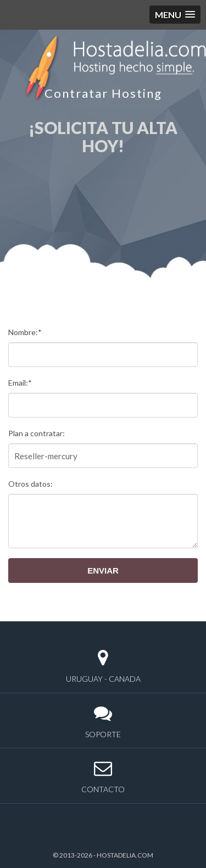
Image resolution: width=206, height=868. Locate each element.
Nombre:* (25, 332)
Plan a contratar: (37, 433)
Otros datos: (30, 484)
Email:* (20, 383)
